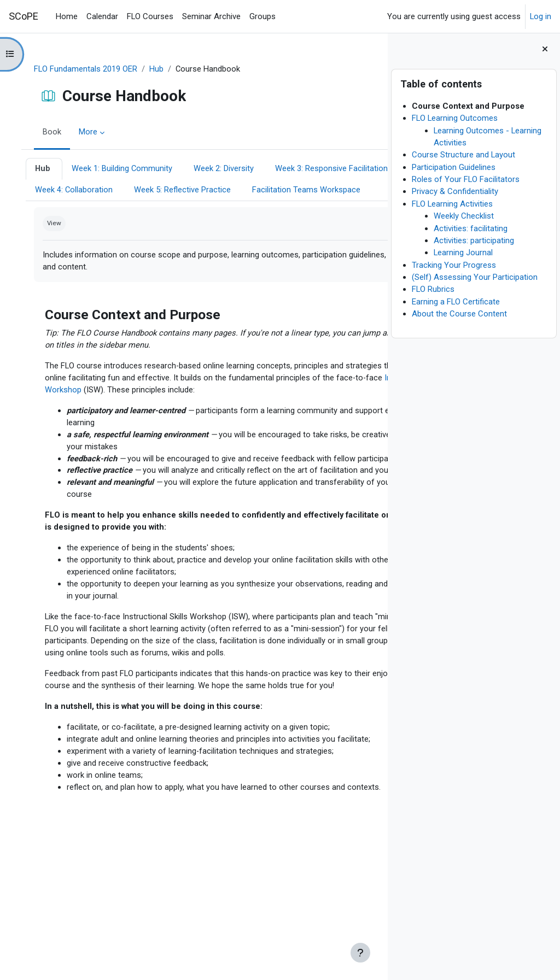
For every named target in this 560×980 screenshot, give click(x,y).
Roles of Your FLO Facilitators (466, 179)
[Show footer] (360, 953)
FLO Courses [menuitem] (150, 16)
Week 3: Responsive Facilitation (96, 191)
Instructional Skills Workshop (259, 414)
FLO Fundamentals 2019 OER (91, 69)
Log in (541, 16)
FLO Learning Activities (452, 204)
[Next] (375, 334)
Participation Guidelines (454, 167)
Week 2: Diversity (230, 169)
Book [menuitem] (57, 133)
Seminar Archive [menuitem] (211, 16)
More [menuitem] (93, 133)
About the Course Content (459, 314)
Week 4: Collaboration (213, 191)
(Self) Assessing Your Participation (475, 277)
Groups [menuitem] (262, 16)
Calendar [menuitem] (102, 16)
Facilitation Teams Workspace (212, 212)
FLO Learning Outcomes (455, 118)
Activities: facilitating (471, 228)
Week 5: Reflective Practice (88, 212)
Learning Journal (463, 253)
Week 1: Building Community (128, 169)
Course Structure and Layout (463, 155)
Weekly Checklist (464, 216)
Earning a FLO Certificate (456, 302)
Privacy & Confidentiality (455, 191)
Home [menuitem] (67, 16)
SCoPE (24, 16)
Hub (161, 69)
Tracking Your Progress (454, 265)
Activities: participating (474, 240)
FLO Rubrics (433, 289)
